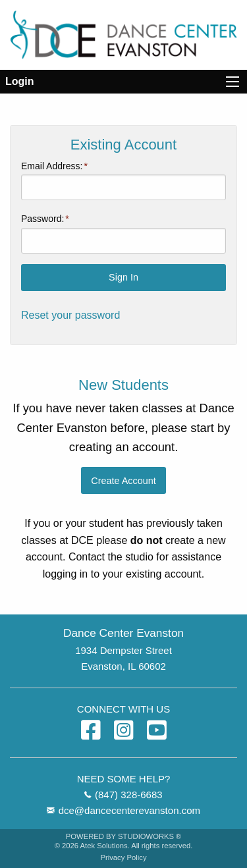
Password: (42, 219)
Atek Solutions (104, 846)
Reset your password (70, 315)
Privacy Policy (123, 858)
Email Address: (52, 166)
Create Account (123, 481)
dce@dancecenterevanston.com (129, 810)
